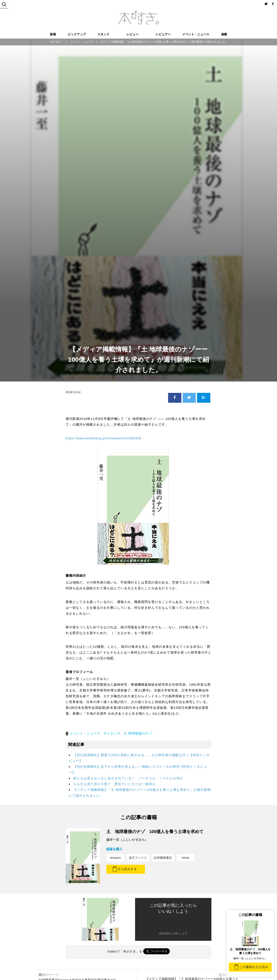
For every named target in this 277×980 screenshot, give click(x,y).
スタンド (103, 34)
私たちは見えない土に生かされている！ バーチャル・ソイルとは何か (128, 778)
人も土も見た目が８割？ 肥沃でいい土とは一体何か (114, 784)
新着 (53, 34)
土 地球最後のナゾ (138, 733)
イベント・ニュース (196, 34)
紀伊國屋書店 (163, 858)
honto (186, 858)
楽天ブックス (138, 858)
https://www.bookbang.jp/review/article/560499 (104, 438)
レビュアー (163, 34)
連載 (224, 34)
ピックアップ (77, 34)
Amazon (115, 858)
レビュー (132, 34)
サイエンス (112, 733)
